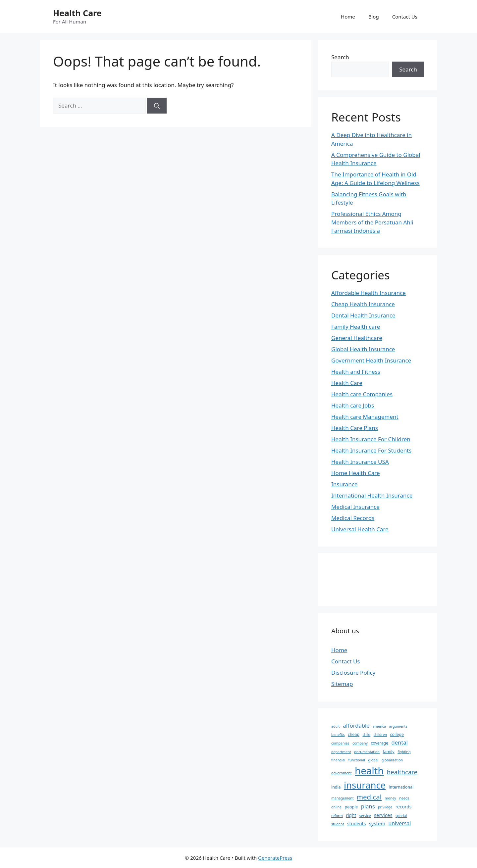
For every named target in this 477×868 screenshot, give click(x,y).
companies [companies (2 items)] (340, 743)
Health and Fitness (356, 372)
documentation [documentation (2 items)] (367, 752)
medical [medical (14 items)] (369, 797)
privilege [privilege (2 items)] (385, 807)
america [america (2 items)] (379, 726)
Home (348, 17)
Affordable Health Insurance (369, 293)
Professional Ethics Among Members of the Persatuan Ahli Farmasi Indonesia (372, 222)
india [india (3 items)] (336, 787)
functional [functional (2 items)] (357, 760)
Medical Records (353, 518)
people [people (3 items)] (351, 807)
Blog (374, 17)
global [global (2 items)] (373, 760)
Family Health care (356, 327)
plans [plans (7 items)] (368, 806)
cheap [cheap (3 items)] (354, 734)
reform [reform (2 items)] (337, 816)
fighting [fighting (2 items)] (404, 752)
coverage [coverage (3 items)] (379, 743)
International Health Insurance (372, 495)
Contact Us (405, 17)
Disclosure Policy (353, 673)
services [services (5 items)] (383, 815)
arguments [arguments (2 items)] (398, 726)
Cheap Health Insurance (363, 304)
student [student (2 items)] (338, 824)
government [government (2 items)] (342, 773)
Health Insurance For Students (371, 450)
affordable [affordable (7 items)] (356, 725)
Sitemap (342, 684)
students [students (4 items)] (356, 823)
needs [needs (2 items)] (404, 798)
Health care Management (365, 417)
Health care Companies (362, 394)
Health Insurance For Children (371, 439)
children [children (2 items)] (380, 735)
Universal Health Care (360, 529)
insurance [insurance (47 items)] (365, 785)
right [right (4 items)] (351, 815)
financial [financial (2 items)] (338, 760)
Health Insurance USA (360, 462)
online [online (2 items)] (336, 807)
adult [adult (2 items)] (336, 726)
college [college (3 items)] (397, 734)
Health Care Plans (355, 428)
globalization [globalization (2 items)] (392, 760)
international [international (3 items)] (401, 787)
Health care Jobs (353, 405)
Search (340, 57)
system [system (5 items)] (377, 823)
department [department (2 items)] (341, 752)
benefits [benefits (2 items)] (338, 735)
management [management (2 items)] (342, 798)
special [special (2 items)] (401, 816)
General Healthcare (357, 338)
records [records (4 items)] (404, 807)
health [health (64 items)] (369, 771)
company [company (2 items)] (360, 743)
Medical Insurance (355, 507)
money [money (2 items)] (391, 798)
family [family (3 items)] (388, 752)
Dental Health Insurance (363, 315)
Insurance (344, 484)
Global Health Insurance (363, 349)
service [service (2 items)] (365, 816)
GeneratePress (275, 858)
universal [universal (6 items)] (400, 823)
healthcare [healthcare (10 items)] (402, 772)
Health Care (77, 13)
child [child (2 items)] (366, 735)
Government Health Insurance (371, 360)
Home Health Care (356, 473)
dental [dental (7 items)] (400, 742)
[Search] (157, 106)
